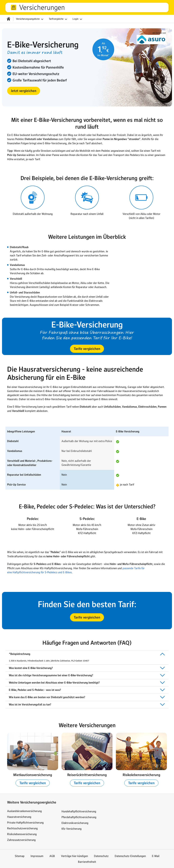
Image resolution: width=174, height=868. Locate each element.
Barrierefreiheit (87, 862)
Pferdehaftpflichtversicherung (79, 817)
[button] (24, 91)
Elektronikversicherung (75, 823)
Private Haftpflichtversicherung (25, 823)
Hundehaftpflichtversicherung (79, 811)
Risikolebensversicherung (22, 834)
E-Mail (156, 856)
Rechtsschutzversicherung (22, 828)
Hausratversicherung (19, 817)
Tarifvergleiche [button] (58, 19)
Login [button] (78, 19)
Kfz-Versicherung (72, 829)
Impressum (37, 856)
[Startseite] (8, 19)
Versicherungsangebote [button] (30, 19)
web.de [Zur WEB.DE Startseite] (14, 7)
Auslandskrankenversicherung (24, 811)
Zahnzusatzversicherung (21, 840)
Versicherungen (42, 7)
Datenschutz (101, 856)
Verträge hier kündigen (74, 856)
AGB (52, 856)
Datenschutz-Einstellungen (130, 856)
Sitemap (20, 856)
